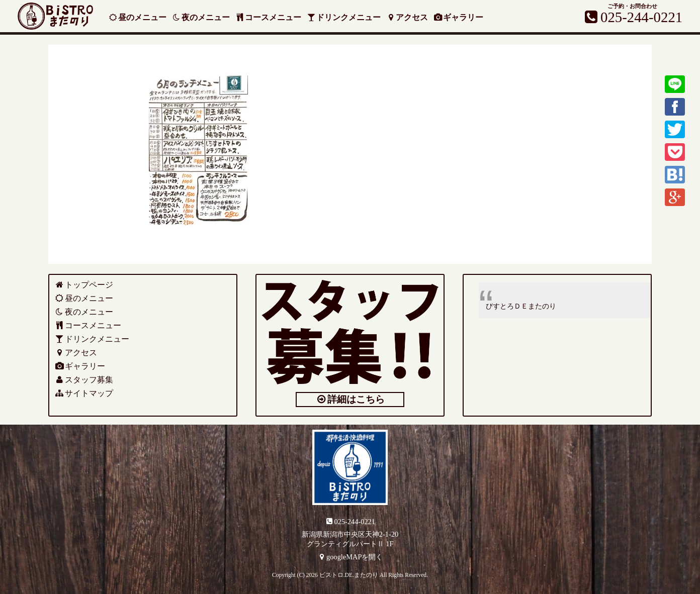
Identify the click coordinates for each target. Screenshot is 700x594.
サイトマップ (84, 393)
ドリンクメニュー (344, 17)
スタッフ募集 (84, 380)
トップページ (84, 285)
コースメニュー (269, 17)
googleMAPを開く (350, 557)
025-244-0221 (350, 521)
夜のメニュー (201, 17)
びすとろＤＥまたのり (521, 306)
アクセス (408, 17)
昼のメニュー (138, 17)
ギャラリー (460, 17)
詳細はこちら (350, 399)
